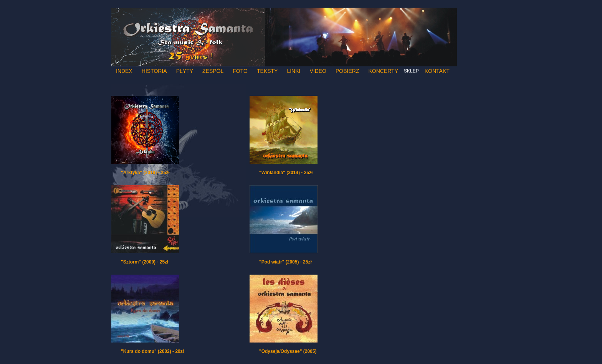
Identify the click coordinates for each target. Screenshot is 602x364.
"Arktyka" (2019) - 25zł (145, 173)
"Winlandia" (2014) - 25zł (286, 173)
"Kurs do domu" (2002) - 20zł (152, 351)
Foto (240, 71)
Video (318, 71)
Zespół (213, 71)
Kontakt (437, 71)
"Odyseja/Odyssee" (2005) (288, 351)
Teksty (267, 71)
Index (124, 71)
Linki (294, 71)
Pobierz (347, 71)
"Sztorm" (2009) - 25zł (145, 262)
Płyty (185, 71)
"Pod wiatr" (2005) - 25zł (285, 262)
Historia (154, 71)
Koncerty (383, 71)
